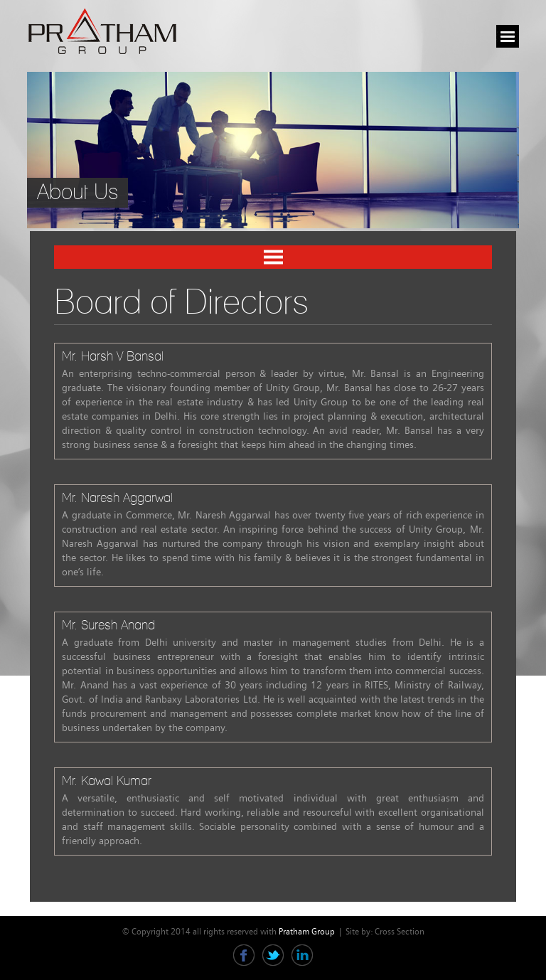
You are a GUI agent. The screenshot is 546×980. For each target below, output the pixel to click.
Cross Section (400, 932)
